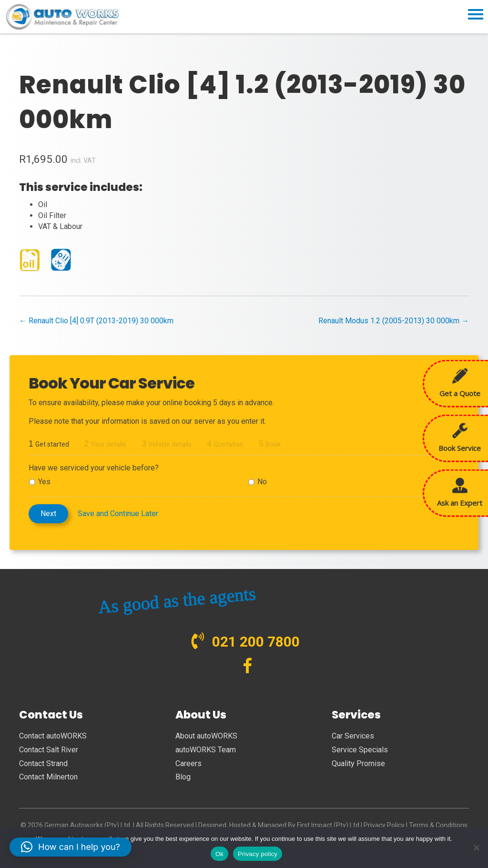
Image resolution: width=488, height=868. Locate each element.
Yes (44, 482)
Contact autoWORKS (53, 736)
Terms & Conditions (438, 825)
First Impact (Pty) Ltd (328, 825)
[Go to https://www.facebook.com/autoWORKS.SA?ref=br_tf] (248, 667)
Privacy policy (258, 854)
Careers (188, 763)
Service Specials (360, 750)
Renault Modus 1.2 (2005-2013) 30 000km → (394, 321)
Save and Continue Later (118, 514)
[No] (476, 848)
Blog (183, 777)
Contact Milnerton (48, 777)
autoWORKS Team (206, 750)
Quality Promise (358, 763)
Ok (219, 854)
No (262, 482)
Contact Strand (43, 763)
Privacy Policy (384, 825)
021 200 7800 (256, 642)
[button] (71, 847)
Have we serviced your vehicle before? (94, 468)
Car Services (353, 736)
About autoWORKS (206, 736)
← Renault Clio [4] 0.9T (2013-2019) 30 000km (96, 321)
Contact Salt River (49, 750)
